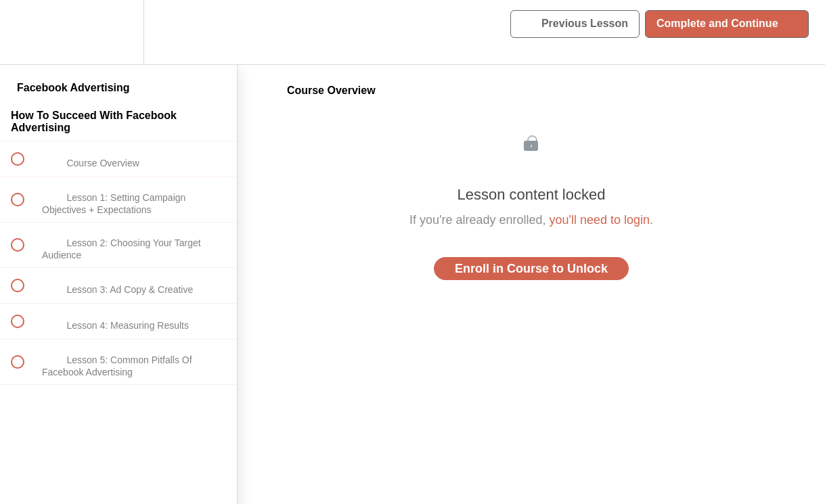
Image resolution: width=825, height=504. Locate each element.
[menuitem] (118, 32)
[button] (25, 32)
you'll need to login (600, 220)
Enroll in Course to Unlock (531, 269)
